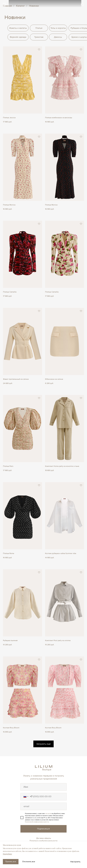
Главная (7, 6)
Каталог (21, 6)
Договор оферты (44, 838)
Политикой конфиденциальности (37, 822)
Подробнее (7, 854)
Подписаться (43, 829)
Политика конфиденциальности (43, 841)
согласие (48, 813)
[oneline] (43, 787)
